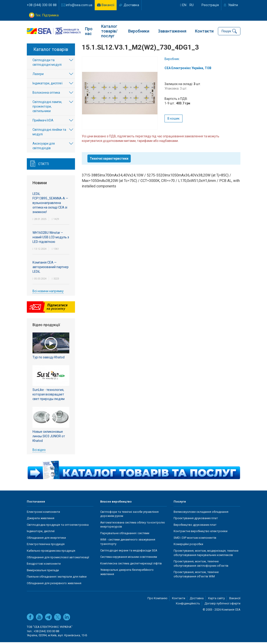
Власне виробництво (116, 504)
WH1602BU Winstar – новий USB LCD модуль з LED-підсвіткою (51, 239)
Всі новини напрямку (48, 293)
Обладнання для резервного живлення (54, 585)
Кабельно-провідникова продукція (51, 553)
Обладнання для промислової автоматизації (58, 559)
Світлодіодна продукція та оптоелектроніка (58, 527)
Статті (44, 166)
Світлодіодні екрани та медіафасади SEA (129, 552)
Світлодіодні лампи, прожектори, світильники (47, 108)
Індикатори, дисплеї (47, 85)
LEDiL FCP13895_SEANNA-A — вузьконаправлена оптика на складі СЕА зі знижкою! (50, 205)
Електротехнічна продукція (46, 546)
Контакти (204, 31)
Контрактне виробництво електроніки (201, 533)
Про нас (89, 31)
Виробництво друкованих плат (195, 527)
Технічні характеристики (109, 161)
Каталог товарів (51, 51)
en (183, 5)
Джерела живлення (41, 520)
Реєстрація (210, 5)
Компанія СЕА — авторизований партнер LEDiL (51, 269)
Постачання (36, 504)
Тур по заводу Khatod (49, 359)
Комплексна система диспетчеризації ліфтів (131, 565)
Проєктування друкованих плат (196, 520)
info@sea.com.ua (79, 5)
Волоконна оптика (46, 95)
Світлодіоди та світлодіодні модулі (47, 64)
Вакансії (108, 5)
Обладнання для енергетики (46, 540)
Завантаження (172, 31)
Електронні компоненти (43, 514)
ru (192, 5)
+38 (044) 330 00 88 (42, 5)
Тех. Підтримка (47, 15)
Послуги (180, 504)
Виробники (139, 31)
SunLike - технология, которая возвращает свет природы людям (49, 396)
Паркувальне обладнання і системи (125, 535)
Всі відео (39, 452)
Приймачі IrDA (43, 122)
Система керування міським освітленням (129, 559)
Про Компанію (157, 600)
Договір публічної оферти (222, 605)
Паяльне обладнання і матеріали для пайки (57, 579)
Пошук (226, 31)
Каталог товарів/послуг (109, 31)
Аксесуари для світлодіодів (44, 148)
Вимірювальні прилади (43, 572)
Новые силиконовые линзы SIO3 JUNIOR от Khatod (49, 438)
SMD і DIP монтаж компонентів (195, 540)
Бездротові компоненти (44, 566)
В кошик (173, 121)
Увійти (233, 5)
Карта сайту (216, 600)
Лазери (38, 76)
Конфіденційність (188, 605)
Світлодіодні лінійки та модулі (49, 134)
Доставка (131, 5)
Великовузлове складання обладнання (201, 514)
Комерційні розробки (188, 546)
